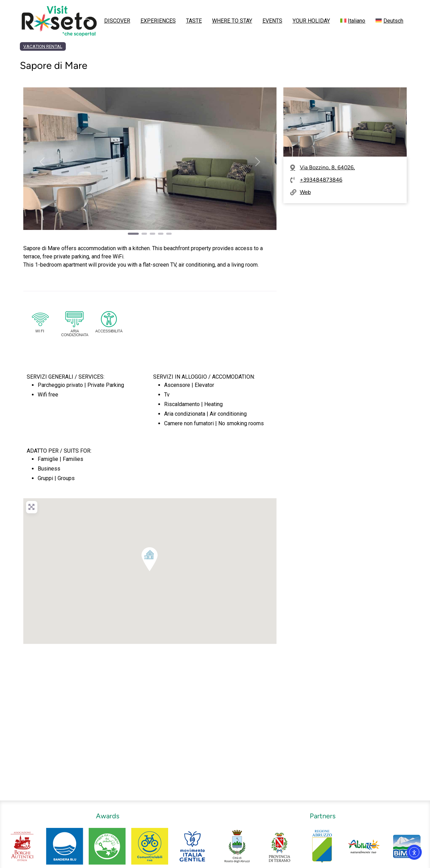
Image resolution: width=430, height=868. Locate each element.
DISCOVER (117, 21)
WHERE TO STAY (232, 21)
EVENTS (272, 21)
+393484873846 (321, 180)
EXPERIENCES (158, 21)
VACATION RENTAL (43, 46)
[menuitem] (353, 21)
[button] (42, 162)
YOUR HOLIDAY (311, 21)
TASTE (194, 21)
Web (305, 192)
